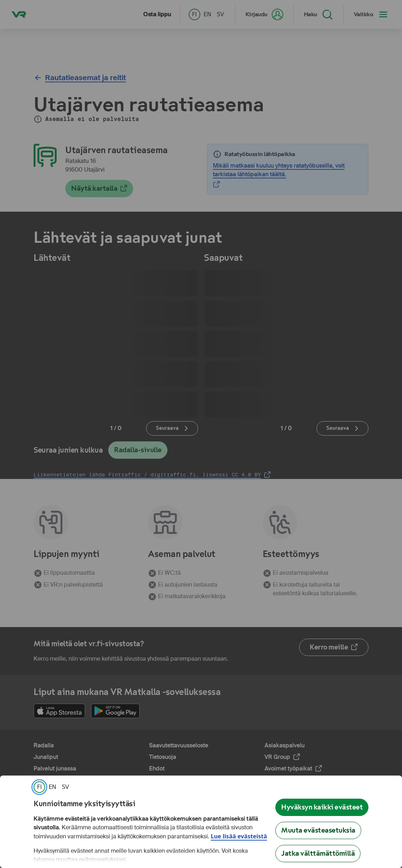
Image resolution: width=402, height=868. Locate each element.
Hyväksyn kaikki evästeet (322, 807)
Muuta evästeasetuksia (318, 830)
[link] (39, 787)
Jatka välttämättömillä (318, 853)
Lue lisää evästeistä (239, 836)
